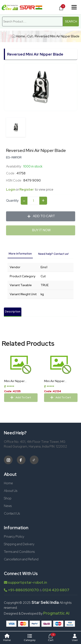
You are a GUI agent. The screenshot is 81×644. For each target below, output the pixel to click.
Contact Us (12, 513)
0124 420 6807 (56, 590)
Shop (8, 498)
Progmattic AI (56, 613)
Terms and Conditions (19, 552)
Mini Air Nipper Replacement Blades (59, 383)
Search (71, 21)
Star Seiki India (45, 602)
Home (19, 36)
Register (29, 190)
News (8, 506)
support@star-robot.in (25, 583)
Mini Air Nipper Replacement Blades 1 (20, 383)
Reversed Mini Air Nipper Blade (57, 36)
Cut (30, 36)
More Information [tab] (20, 254)
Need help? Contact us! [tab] (53, 254)
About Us (11, 491)
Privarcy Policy (14, 537)
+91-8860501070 (23, 590)
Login (13, 190)
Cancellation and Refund (21, 559)
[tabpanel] (40, 283)
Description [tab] (13, 312)
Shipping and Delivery (19, 544)
